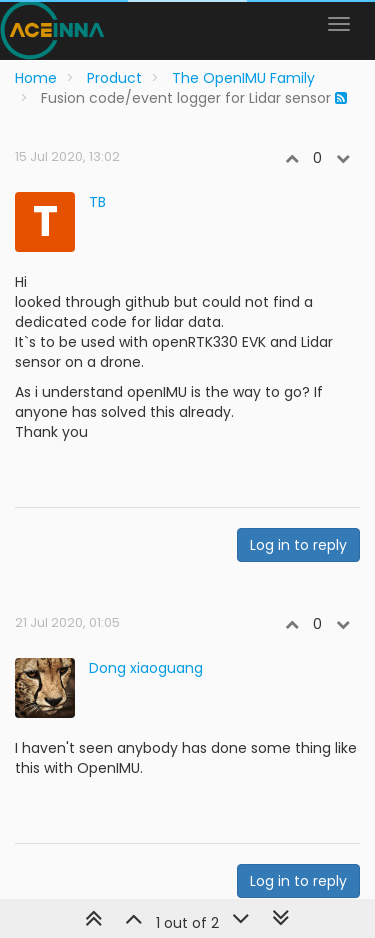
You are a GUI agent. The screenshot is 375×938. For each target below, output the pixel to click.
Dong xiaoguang (146, 668)
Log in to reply (298, 545)
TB (97, 202)
